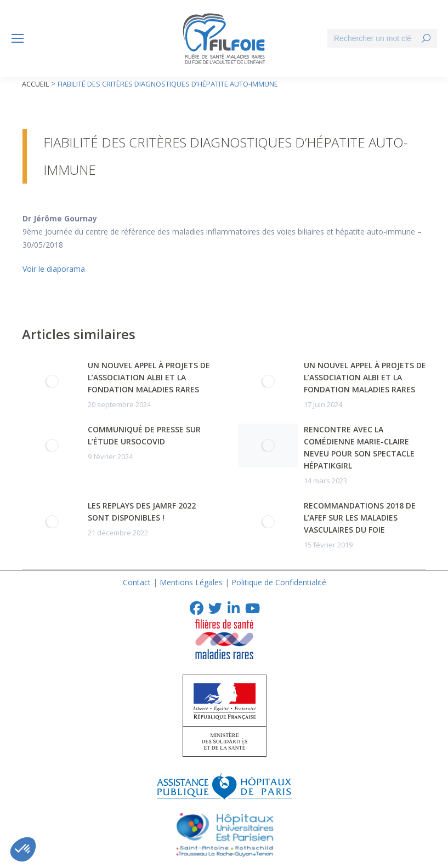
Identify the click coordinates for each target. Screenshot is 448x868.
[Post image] (52, 381)
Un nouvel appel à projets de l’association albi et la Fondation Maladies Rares (149, 377)
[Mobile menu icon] (18, 38)
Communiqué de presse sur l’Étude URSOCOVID (144, 435)
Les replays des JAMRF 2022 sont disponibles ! (142, 512)
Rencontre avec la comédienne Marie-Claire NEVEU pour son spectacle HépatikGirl (359, 447)
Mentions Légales (191, 582)
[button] (23, 849)
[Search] (382, 38)
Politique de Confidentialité (279, 582)
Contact (137, 582)
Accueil (35, 84)
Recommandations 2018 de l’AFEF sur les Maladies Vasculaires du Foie (360, 518)
